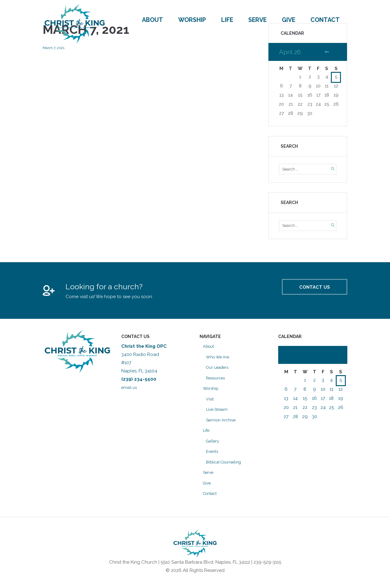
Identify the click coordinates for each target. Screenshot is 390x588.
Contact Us (302, 294)
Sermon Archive (223, 424)
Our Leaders (219, 371)
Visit (210, 403)
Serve (257, 20)
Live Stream (218, 414)
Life (227, 20)
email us (131, 392)
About (152, 20)
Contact (325, 20)
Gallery (214, 445)
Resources (217, 382)
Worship (192, 20)
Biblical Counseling (227, 466)
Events (213, 456)
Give (289, 20)
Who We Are (220, 361)
